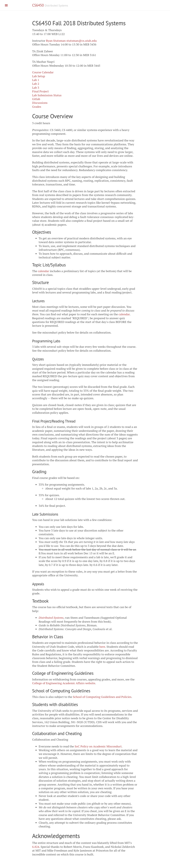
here (102, 647)
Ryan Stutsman (56, 41)
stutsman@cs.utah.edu (82, 41)
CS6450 (38, 5)
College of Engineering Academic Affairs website (64, 683)
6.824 (36, 847)
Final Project (40, 91)
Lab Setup (39, 76)
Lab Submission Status (47, 95)
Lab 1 (36, 80)
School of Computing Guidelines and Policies (102, 697)
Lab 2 (36, 84)
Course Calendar (43, 72)
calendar (43, 271)
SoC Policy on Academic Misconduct (98, 746)
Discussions (40, 103)
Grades (37, 107)
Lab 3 (36, 88)
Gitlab (36, 99)
